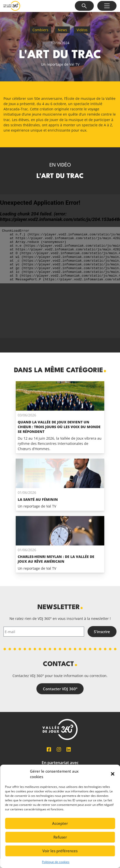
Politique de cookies (56, 862)
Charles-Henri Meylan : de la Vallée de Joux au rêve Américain (56, 559)
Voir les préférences (60, 851)
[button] (113, 774)
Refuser (60, 837)
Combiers (40, 30)
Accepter (60, 823)
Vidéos (82, 30)
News (62, 30)
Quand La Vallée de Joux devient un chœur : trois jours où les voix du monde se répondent (59, 427)
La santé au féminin (38, 499)
